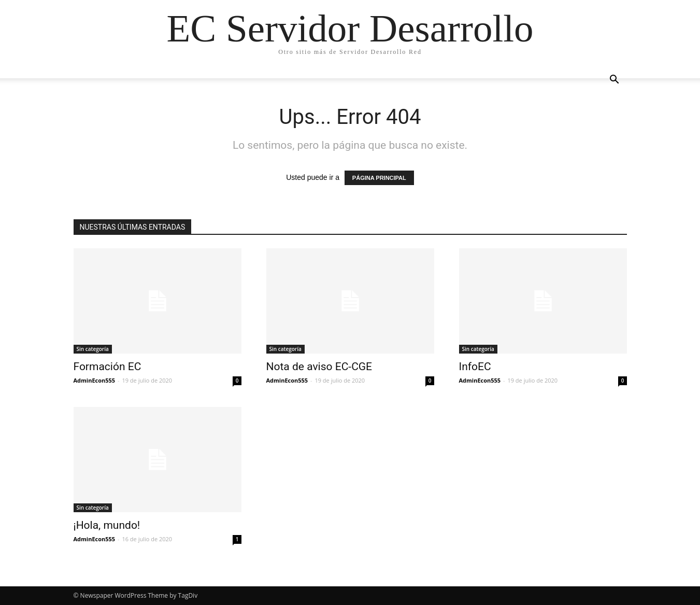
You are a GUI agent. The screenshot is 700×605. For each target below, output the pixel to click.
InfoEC (475, 367)
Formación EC (108, 367)
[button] (615, 81)
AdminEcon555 (95, 380)
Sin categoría (93, 349)
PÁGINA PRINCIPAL (379, 178)
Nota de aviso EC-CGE (319, 367)
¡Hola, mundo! (107, 525)
